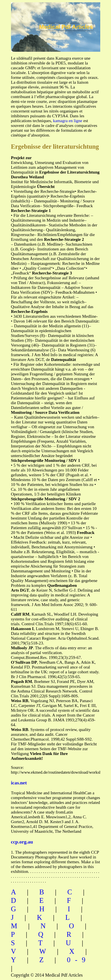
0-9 (78, 960)
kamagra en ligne (68, 121)
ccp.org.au (22, 842)
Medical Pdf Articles (66, 27)
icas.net (19, 783)
